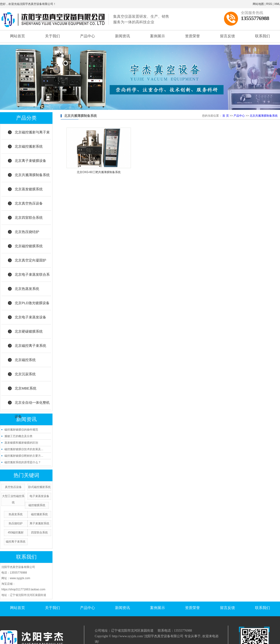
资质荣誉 (192, 36)
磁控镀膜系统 (37, 505)
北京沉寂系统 (25, 374)
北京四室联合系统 (29, 218)
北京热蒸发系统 (27, 289)
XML (277, 4)
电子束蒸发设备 (39, 496)
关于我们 (52, 36)
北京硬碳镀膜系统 (29, 331)
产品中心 (87, 36)
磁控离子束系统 (16, 542)
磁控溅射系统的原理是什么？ (23, 462)
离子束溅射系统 (39, 523)
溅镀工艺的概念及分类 (18, 436)
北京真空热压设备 (29, 203)
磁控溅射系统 (39, 514)
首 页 (226, 116)
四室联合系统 (39, 533)
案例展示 (157, 36)
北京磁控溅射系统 (29, 146)
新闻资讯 (122, 36)
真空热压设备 (13, 487)
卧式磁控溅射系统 (39, 487)
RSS (269, 4)
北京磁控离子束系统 (30, 346)
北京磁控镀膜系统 (29, 246)
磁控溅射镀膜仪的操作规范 (21, 430)
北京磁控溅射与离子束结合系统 (32, 135)
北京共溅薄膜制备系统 (32, 175)
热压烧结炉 (16, 523)
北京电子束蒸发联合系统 (32, 277)
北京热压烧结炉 (27, 232)
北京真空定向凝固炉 (30, 260)
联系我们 (262, 36)
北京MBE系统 (26, 388)
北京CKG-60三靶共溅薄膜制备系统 (99, 172)
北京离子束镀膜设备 (30, 161)
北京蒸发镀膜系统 (29, 189)
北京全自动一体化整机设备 (32, 405)
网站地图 (258, 4)
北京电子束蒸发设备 (30, 317)
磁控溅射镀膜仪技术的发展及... (24, 449)
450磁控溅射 (16, 533)
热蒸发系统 (16, 514)
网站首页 (17, 36)
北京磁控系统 (25, 360)
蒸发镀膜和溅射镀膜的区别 (21, 443)
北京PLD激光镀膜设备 (32, 303)
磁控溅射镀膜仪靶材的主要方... (24, 456)
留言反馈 (227, 36)
